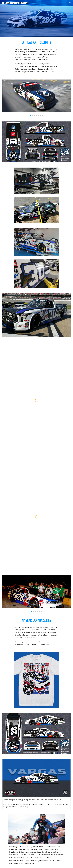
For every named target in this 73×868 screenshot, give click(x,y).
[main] (36, 43)
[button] (3, 3)
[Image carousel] (37, 98)
